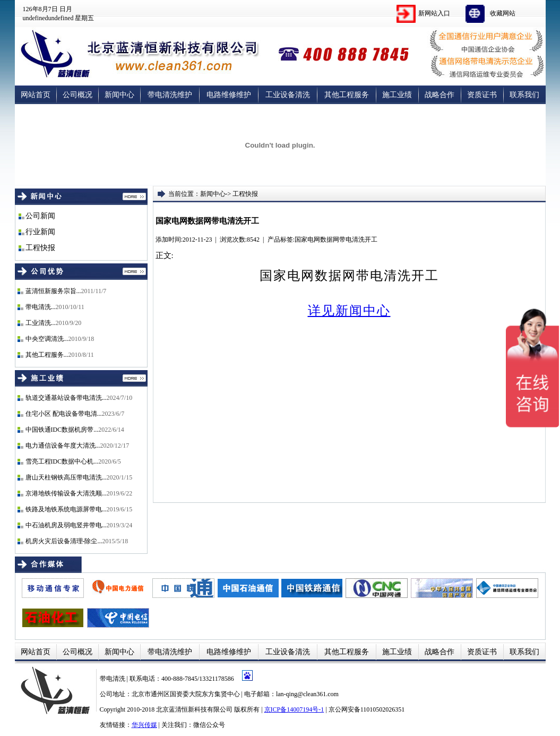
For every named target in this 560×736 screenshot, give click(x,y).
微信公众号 (209, 725)
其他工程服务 (347, 95)
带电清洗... (41, 307)
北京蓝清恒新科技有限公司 (194, 709)
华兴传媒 (144, 725)
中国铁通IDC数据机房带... (62, 430)
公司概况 (77, 95)
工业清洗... (41, 323)
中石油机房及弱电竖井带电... (66, 525)
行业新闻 (40, 232)
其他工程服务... (47, 355)
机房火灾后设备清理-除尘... (64, 541)
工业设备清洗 (288, 95)
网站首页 (36, 95)
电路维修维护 (229, 95)
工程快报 (40, 248)
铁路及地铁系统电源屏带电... (66, 509)
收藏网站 (503, 13)
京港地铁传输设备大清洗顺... (66, 493)
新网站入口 (434, 13)
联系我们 (524, 95)
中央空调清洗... (47, 339)
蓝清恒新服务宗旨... (53, 291)
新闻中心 (119, 95)
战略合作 (440, 95)
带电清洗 (113, 679)
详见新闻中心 (349, 311)
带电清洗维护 (170, 95)
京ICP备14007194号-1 (294, 709)
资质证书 (482, 95)
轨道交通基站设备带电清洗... (66, 398)
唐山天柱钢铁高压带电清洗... (66, 477)
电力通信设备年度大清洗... (63, 446)
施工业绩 (397, 95)
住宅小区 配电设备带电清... (64, 414)
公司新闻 (40, 216)
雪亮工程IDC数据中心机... (62, 461)
